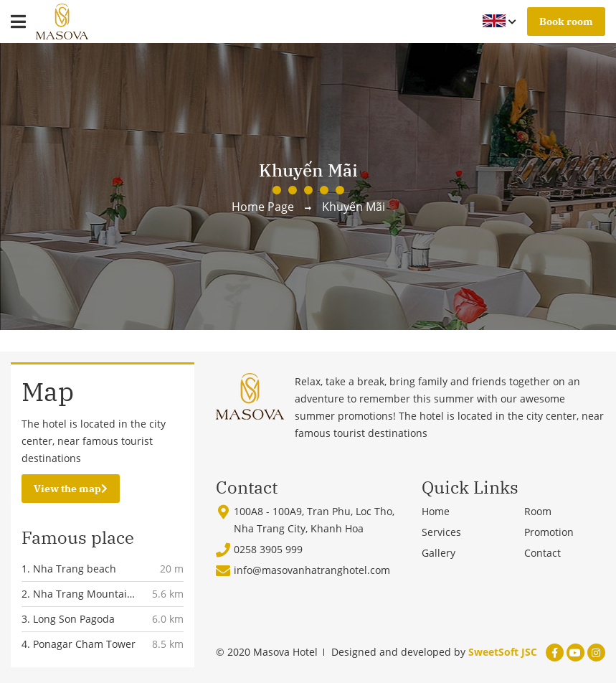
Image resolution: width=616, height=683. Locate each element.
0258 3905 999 (268, 549)
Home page (263, 207)
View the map (71, 489)
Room (538, 511)
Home (436, 511)
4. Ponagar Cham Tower (79, 644)
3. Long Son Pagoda (68, 619)
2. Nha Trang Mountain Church (77, 595)
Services (441, 532)
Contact (542, 553)
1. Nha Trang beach (69, 569)
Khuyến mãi (354, 207)
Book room (566, 22)
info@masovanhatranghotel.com (312, 570)
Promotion (549, 532)
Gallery (439, 553)
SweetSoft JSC (503, 652)
